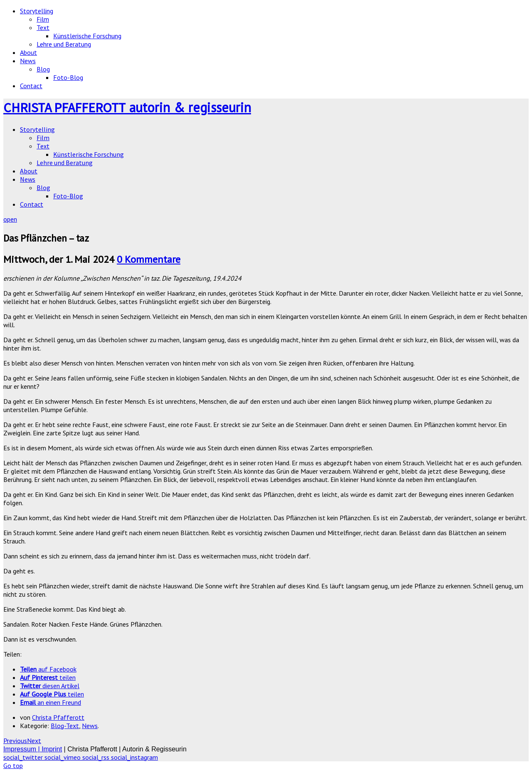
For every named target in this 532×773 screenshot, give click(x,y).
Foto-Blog (68, 77)
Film (43, 19)
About (28, 52)
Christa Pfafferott (58, 717)
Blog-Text (65, 726)
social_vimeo (63, 757)
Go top (13, 766)
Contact (31, 86)
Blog (43, 69)
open (10, 219)
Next (34, 741)
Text (43, 27)
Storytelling (37, 11)
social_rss (97, 757)
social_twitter (24, 757)
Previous (15, 741)
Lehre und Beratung (64, 44)
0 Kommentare (149, 259)
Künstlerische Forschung (87, 36)
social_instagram (134, 757)
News (28, 61)
